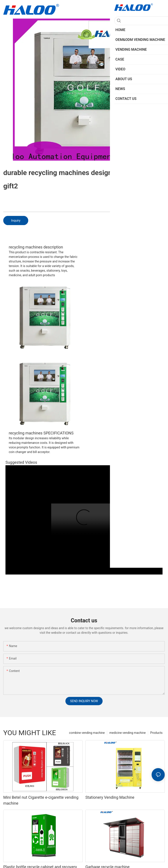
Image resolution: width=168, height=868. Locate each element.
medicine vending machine (128, 733)
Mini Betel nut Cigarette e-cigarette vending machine (41, 800)
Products (156, 733)
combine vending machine (87, 733)
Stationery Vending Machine (110, 797)
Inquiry (16, 220)
